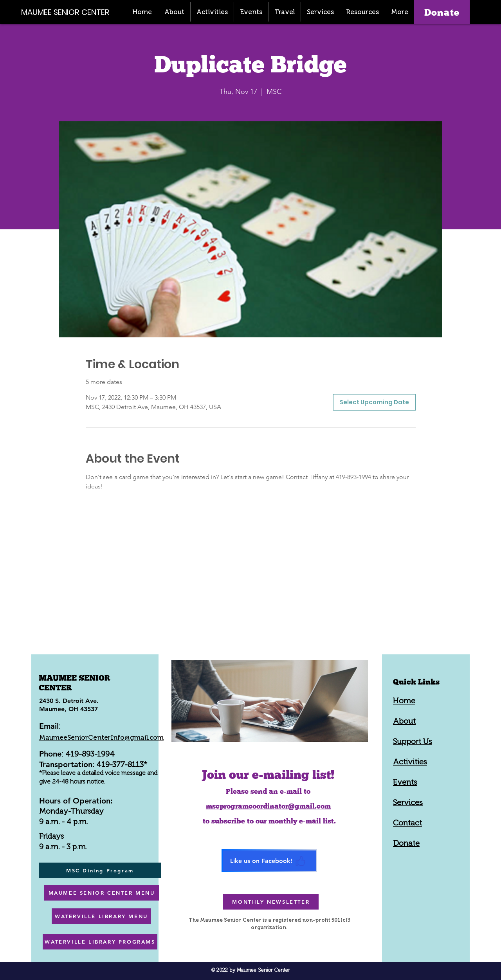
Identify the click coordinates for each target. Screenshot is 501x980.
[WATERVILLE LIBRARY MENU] (101, 916)
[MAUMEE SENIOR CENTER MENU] (102, 893)
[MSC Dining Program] (100, 870)
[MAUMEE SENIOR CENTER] (70, 12)
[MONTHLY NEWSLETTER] (271, 902)
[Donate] (442, 12)
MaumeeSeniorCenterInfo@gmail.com (101, 737)
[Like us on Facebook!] (269, 861)
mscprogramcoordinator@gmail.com (268, 806)
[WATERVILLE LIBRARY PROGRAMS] (100, 942)
